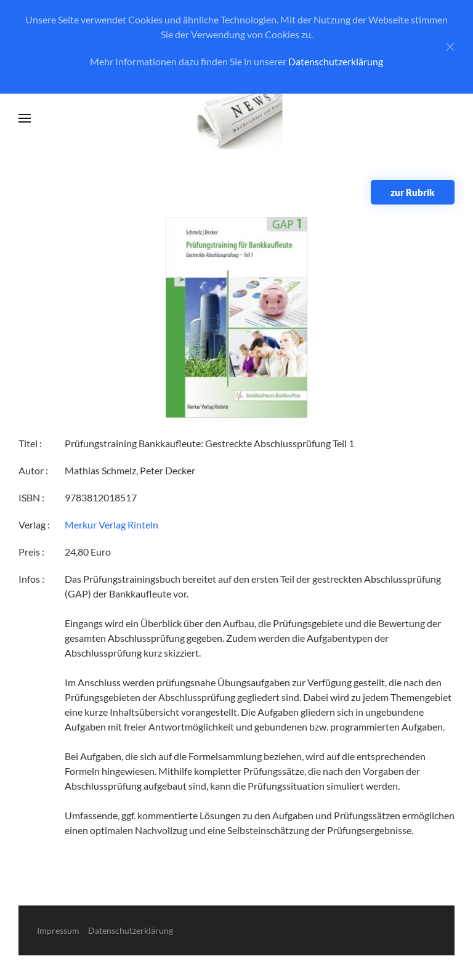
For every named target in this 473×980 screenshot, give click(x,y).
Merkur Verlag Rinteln (111, 524)
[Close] (450, 47)
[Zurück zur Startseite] (237, 119)
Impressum (58, 930)
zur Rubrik (413, 192)
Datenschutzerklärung (336, 61)
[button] (25, 118)
